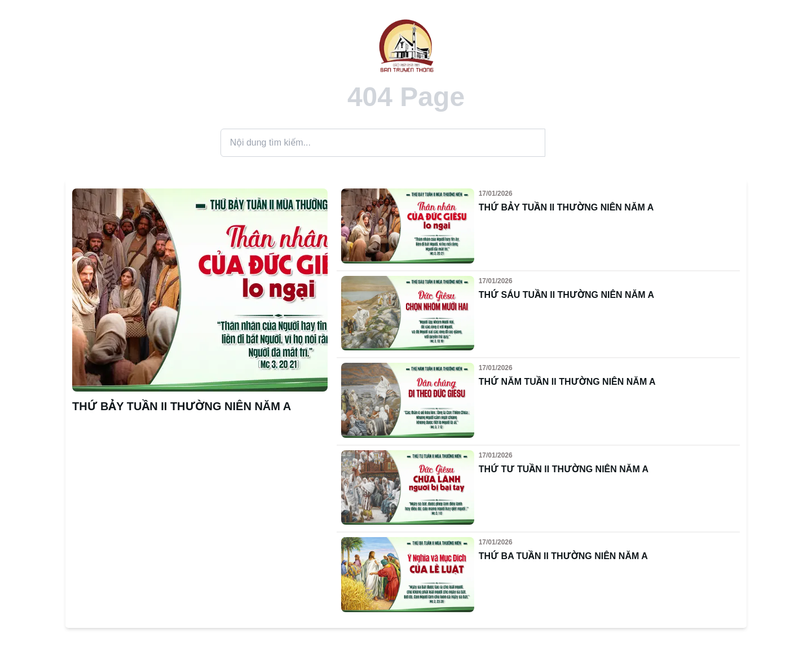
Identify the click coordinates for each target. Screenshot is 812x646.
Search (569, 142)
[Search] (383, 143)
